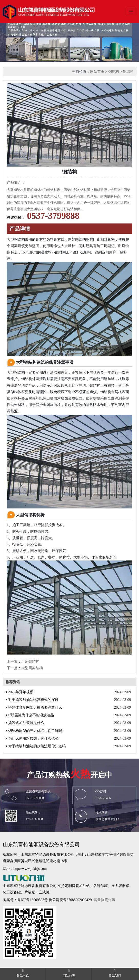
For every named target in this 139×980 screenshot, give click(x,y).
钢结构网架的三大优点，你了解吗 (35, 731)
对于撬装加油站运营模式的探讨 (33, 700)
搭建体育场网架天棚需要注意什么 (35, 707)
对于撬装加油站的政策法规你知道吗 (37, 746)
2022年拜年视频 (21, 692)
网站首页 (97, 72)
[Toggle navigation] (131, 12)
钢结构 (114, 72)
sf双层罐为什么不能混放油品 (31, 715)
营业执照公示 (104, 900)
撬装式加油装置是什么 (26, 723)
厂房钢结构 (30, 662)
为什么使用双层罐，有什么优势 (33, 738)
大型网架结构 (32, 668)
